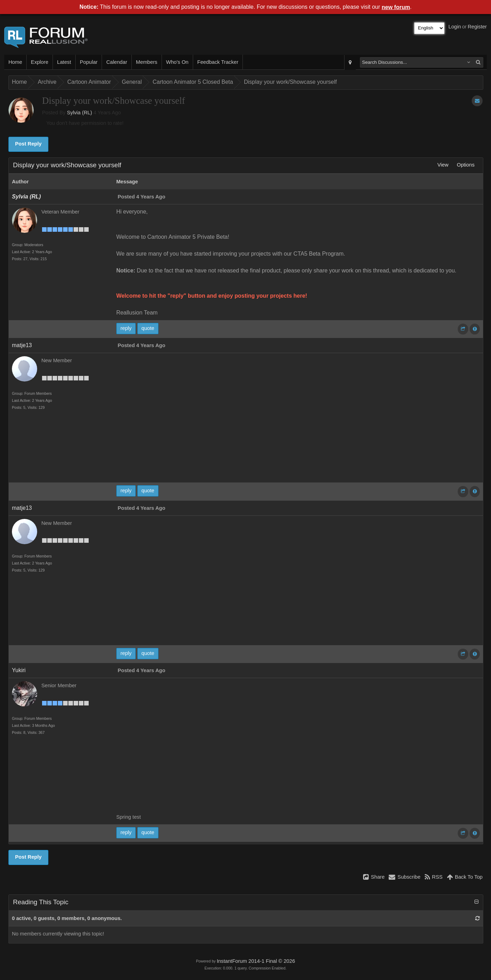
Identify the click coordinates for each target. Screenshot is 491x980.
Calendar (117, 62)
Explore (40, 62)
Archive (47, 82)
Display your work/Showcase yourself (290, 82)
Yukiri (19, 670)
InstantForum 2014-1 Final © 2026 (256, 961)
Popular (89, 62)
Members (147, 62)
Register (477, 27)
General (132, 82)
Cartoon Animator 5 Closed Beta (193, 82)
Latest (64, 62)
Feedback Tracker (218, 62)
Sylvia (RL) (80, 113)
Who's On (177, 62)
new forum (396, 7)
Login (455, 27)
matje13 (22, 345)
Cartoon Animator (89, 82)
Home (15, 62)
